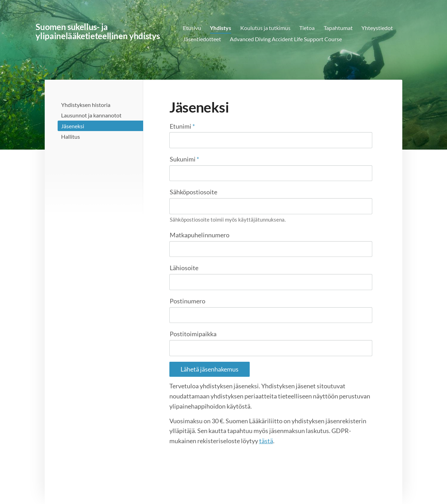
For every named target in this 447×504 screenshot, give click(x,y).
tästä (266, 361)
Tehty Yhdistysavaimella (351, 484)
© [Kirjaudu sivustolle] (76, 484)
